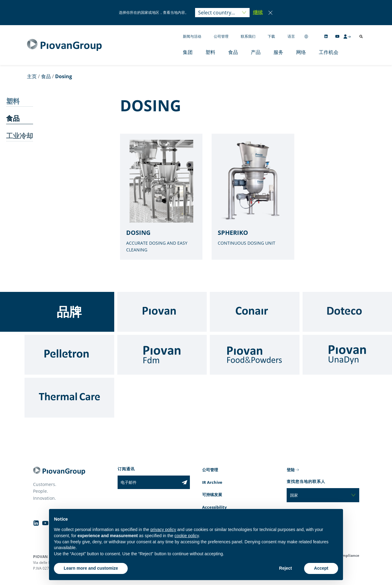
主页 (32, 76)
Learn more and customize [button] (91, 568)
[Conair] (255, 312)
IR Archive (212, 482)
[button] (258, 13)
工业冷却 (20, 136)
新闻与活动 (192, 36)
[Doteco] (347, 312)
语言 (291, 36)
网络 (301, 52)
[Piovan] (162, 312)
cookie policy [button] (187, 536)
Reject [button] (285, 568)
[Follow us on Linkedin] (326, 36)
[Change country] (306, 36)
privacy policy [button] (163, 530)
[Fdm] (162, 355)
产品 (256, 52)
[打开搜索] (361, 36)
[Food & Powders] (255, 355)
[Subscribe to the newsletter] (185, 482)
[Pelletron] (69, 355)
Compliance (348, 555)
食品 (233, 52)
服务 (278, 52)
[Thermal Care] (69, 398)
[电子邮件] (148, 482)
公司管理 (221, 36)
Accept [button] (321, 568)
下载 (271, 36)
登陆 (291, 470)
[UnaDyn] (347, 355)
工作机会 (329, 52)
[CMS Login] (347, 36)
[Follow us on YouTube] (337, 36)
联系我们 (248, 36)
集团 (188, 52)
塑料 (210, 52)
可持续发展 (212, 495)
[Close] (270, 13)
